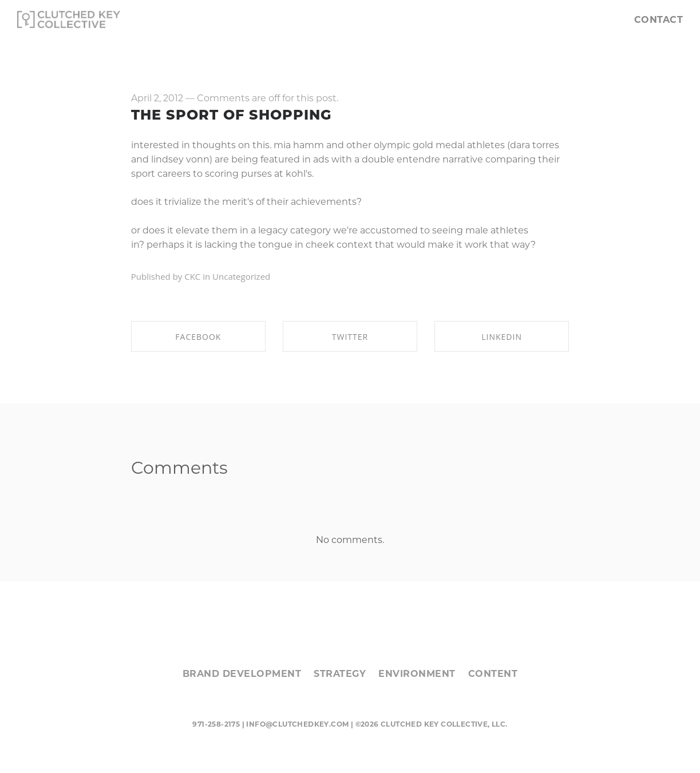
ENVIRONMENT (417, 674)
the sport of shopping (231, 115)
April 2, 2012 (157, 98)
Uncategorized (241, 276)
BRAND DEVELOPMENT (242, 674)
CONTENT (493, 674)
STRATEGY (340, 674)
